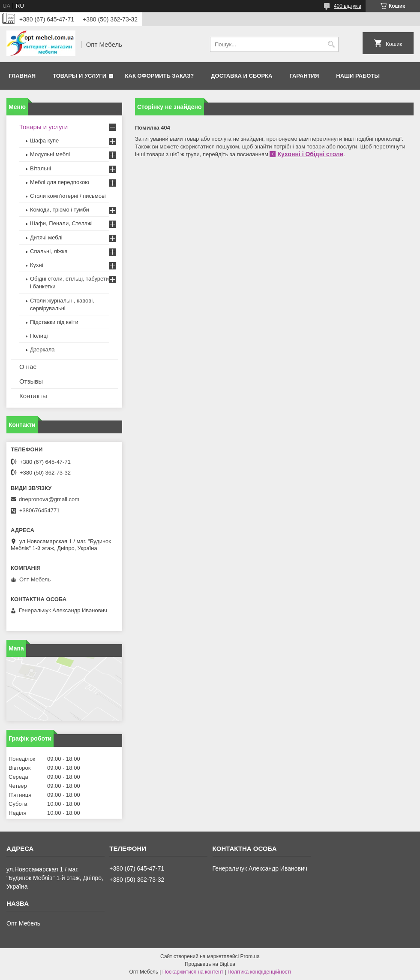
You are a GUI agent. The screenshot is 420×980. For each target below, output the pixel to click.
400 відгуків (348, 6)
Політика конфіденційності (259, 972)
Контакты (33, 396)
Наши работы (358, 76)
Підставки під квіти (54, 322)
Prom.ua (250, 956)
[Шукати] (331, 44)
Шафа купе (44, 141)
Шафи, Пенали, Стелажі (61, 223)
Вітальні (40, 168)
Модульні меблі (50, 154)
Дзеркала (42, 349)
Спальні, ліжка (49, 251)
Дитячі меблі (46, 237)
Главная (22, 76)
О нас (28, 367)
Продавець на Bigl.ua (210, 964)
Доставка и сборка (241, 76)
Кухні (37, 265)
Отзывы (31, 381)
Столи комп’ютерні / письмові (68, 196)
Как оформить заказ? (160, 76)
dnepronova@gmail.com (49, 499)
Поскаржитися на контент (193, 972)
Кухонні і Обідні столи (310, 154)
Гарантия (304, 76)
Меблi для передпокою (60, 182)
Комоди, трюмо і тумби (60, 210)
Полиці (39, 336)
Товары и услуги (79, 76)
